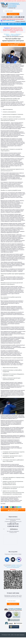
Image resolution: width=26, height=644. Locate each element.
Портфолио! (7, 28)
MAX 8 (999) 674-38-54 (8, 21)
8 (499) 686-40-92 (14, 45)
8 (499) (19, 17)
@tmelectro (23, 21)
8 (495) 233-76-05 (16, 24)
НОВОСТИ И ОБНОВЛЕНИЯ (12, 35)
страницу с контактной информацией (14, 567)
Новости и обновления (16, 34)
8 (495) (7, 17)
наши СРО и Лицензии (10, 566)
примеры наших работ (17, 565)
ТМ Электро (6, 34)
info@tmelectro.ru (14, 529)
